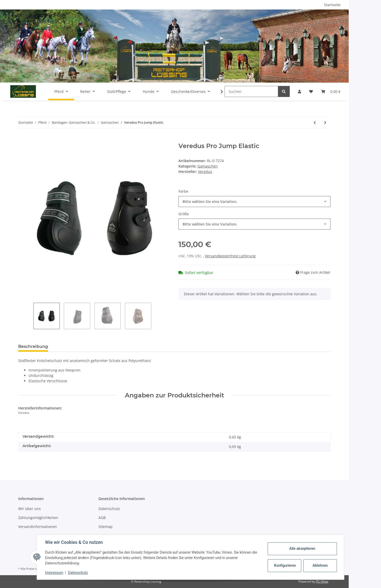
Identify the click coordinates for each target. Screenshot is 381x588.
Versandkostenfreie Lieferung (230, 256)
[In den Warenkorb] (22, 140)
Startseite (332, 5)
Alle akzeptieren (302, 548)
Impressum (54, 573)
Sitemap (106, 527)
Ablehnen (320, 565)
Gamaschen (208, 166)
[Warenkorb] (331, 91)
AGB (102, 518)
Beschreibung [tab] (33, 346)
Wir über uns (29, 509)
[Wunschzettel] (311, 91)
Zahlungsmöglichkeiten (38, 518)
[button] (299, 91)
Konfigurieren (285, 565)
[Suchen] (251, 91)
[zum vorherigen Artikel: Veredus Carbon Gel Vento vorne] (315, 122)
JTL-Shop (322, 581)
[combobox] (254, 202)
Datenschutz (109, 509)
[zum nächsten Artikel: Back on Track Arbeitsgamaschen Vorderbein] (325, 122)
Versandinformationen (38, 527)
